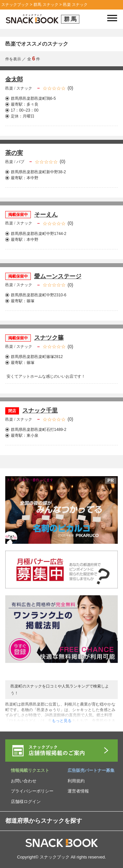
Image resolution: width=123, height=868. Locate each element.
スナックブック (15, 5)
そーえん (46, 215)
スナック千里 (40, 411)
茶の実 (14, 153)
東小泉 (32, 435)
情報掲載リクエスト (30, 770)
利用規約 (76, 781)
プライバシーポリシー (32, 791)
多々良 (32, 104)
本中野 (32, 178)
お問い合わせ (24, 781)
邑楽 (10, 88)
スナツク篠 (49, 338)
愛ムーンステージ (58, 276)
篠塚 (31, 301)
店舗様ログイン (26, 802)
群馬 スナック (46, 5)
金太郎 (14, 79)
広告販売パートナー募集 (91, 770)
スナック (24, 88)
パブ (20, 162)
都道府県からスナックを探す (44, 821)
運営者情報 (78, 791)
